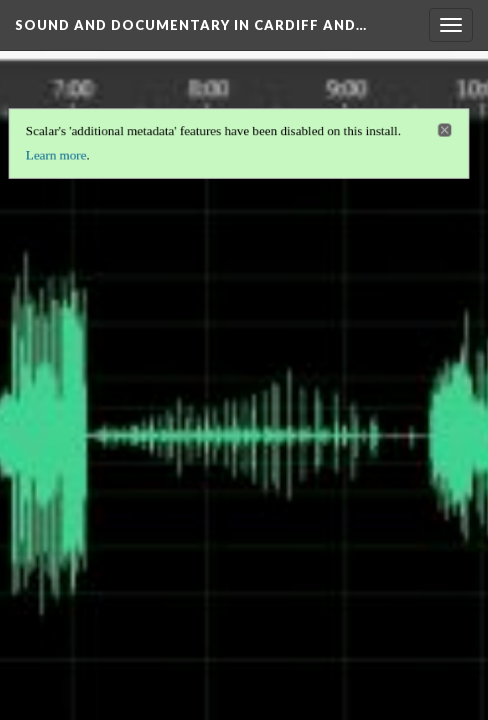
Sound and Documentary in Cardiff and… (191, 25)
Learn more (53, 152)
